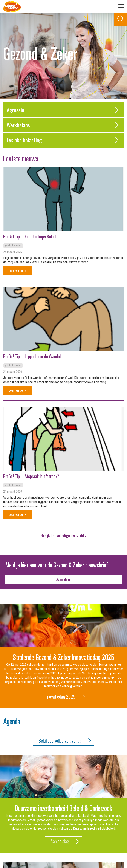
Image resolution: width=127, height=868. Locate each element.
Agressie (63, 110)
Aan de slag (65, 841)
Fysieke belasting (63, 140)
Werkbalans (63, 125)
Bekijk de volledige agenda (65, 741)
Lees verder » (18, 271)
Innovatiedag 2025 (65, 697)
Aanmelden (63, 579)
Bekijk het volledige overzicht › (64, 535)
